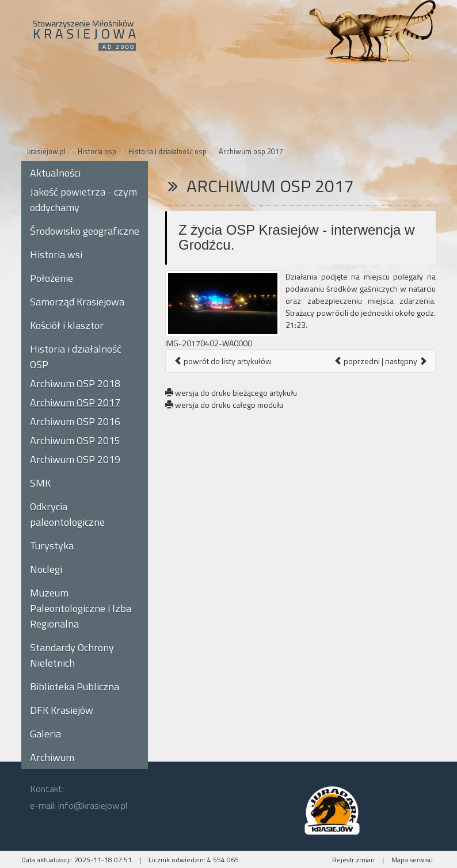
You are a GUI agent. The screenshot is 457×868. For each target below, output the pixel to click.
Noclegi (46, 569)
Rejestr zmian (353, 860)
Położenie (52, 278)
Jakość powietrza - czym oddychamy (83, 200)
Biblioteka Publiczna (75, 687)
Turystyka (52, 546)
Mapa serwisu (412, 860)
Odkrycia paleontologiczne (67, 514)
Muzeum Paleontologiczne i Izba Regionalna (81, 608)
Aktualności (55, 173)
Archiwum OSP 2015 (75, 440)
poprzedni (357, 361)
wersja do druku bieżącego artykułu (231, 393)
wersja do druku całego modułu (224, 405)
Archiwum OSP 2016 (75, 421)
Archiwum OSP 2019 (75, 459)
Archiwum (52, 757)
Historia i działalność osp (167, 152)
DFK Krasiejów (62, 710)
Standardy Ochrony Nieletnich (72, 655)
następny (406, 361)
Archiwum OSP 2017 (75, 402)
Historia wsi (56, 255)
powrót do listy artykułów (223, 361)
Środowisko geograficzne (85, 231)
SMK (40, 483)
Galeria (45, 734)
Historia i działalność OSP (76, 357)
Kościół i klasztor (67, 325)
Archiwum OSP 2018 (75, 383)
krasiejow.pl (46, 152)
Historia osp (97, 152)
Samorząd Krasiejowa (77, 302)
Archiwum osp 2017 (251, 152)
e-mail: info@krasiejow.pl (79, 805)
